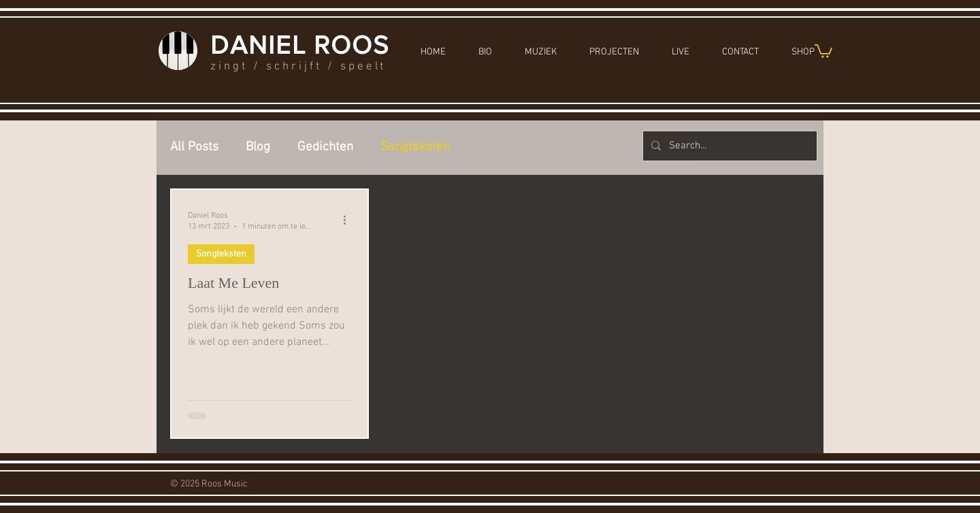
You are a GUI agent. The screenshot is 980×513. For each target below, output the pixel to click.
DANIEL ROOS (300, 45)
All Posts (194, 147)
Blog (258, 147)
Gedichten (325, 147)
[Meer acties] (349, 220)
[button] (823, 50)
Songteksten (415, 147)
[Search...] (729, 146)
